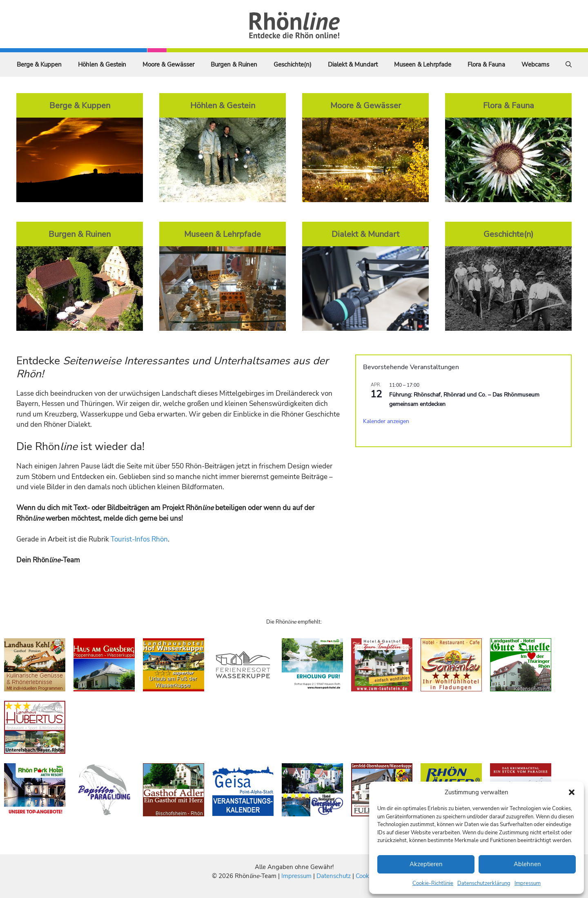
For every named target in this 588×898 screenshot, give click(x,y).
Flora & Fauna (486, 65)
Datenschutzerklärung (484, 883)
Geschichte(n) (293, 65)
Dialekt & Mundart (353, 65)
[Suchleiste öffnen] (569, 65)
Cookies (366, 876)
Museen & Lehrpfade (423, 65)
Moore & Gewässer (168, 65)
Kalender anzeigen (386, 421)
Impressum (528, 883)
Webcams (535, 65)
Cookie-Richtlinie (433, 883)
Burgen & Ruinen (234, 65)
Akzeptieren (426, 864)
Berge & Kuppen (39, 65)
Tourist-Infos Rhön (139, 539)
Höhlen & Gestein (102, 65)
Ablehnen (527, 864)
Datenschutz (334, 876)
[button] (572, 792)
